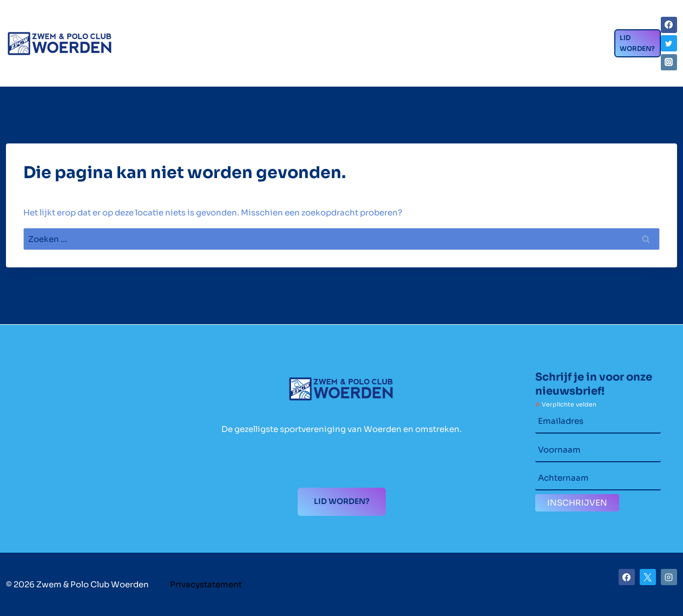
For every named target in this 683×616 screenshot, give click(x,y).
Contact (152, 68)
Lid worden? (637, 43)
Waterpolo (436, 24)
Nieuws (511, 27)
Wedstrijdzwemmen (323, 24)
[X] (648, 577)
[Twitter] (669, 43)
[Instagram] (669, 62)
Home (140, 27)
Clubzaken (210, 24)
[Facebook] (669, 25)
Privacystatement (206, 584)
